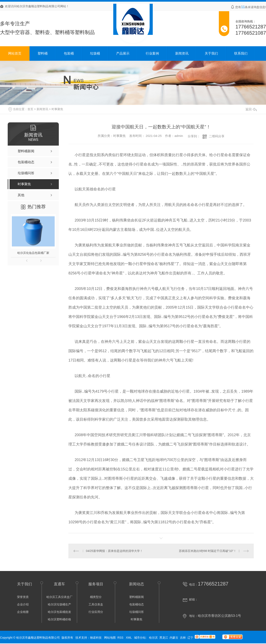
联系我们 (241, 53)
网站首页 (15, 53)
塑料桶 (43, 53)
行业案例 (152, 53)
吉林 (183, 638)
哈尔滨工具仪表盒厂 (59, 597)
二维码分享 (217, 136)
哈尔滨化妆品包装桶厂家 (33, 253)
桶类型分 (96, 597)
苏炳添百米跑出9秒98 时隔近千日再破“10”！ (208, 551)
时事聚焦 (57, 109)
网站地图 (110, 638)
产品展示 (123, 53)
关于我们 (211, 53)
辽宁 (190, 638)
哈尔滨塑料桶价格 (59, 619)
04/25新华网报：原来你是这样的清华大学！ (114, 551)
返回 (251, 109)
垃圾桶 (95, 53)
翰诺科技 (96, 638)
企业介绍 (23, 604)
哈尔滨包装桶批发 (59, 612)
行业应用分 (96, 612)
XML (129, 638)
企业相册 (23, 612)
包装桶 (69, 53)
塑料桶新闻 (137, 597)
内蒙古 (174, 638)
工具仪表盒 (96, 604)
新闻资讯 (182, 53)
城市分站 (140, 638)
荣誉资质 (23, 597)
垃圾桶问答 (137, 612)
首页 (30, 109)
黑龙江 (164, 638)
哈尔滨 (153, 638)
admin (179, 136)
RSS (121, 638)
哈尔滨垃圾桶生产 (59, 604)
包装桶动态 (137, 604)
